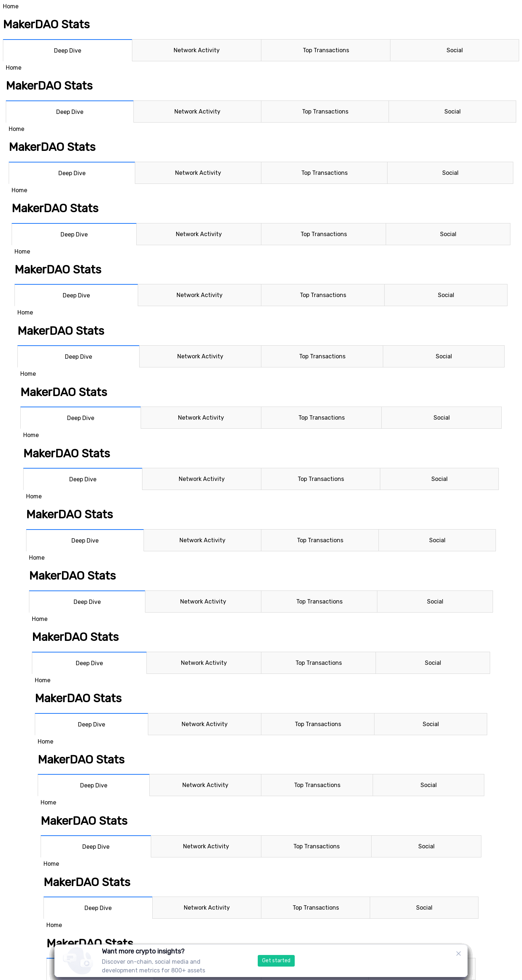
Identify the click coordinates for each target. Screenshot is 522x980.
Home (11, 6)
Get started (276, 961)
